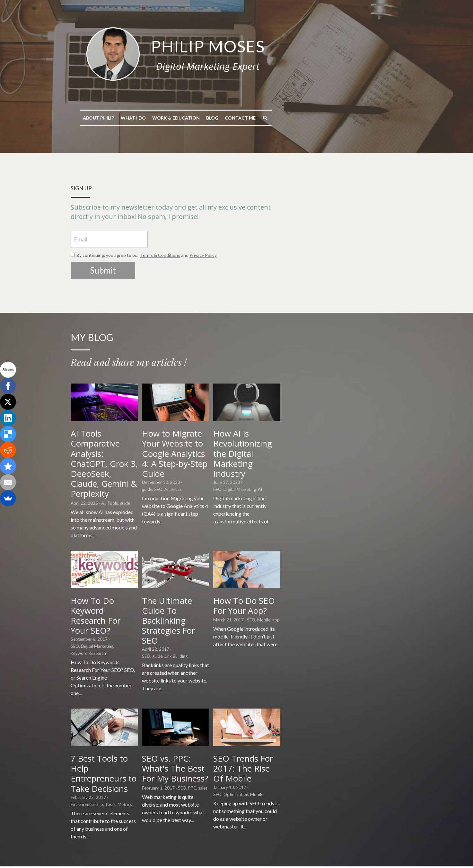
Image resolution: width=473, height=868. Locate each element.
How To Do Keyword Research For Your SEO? (117, 603)
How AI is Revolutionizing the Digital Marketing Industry (344, 457)
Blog (273, 118)
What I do (194, 118)
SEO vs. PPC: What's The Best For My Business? (231, 743)
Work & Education (237, 118)
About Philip (160, 118)
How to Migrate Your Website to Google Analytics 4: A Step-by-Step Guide (235, 462)
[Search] (326, 118)
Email (82, 230)
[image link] (174, 53)
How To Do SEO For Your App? (344, 603)
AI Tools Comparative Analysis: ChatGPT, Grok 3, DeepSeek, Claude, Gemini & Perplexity (123, 462)
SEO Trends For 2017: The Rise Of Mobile (346, 743)
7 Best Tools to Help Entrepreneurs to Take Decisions (115, 748)
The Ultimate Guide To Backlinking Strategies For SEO (233, 608)
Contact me (301, 118)
